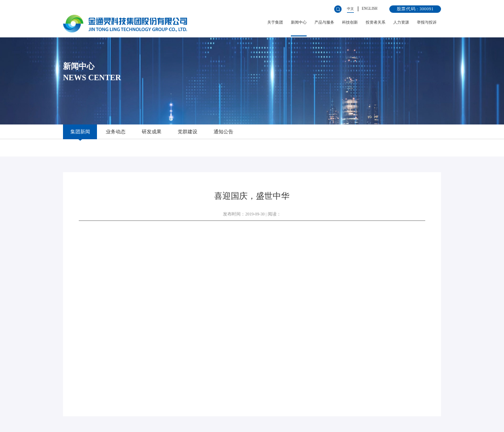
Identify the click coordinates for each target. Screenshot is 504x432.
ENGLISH (370, 9)
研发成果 (152, 132)
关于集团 (275, 22)
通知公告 (223, 132)
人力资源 (401, 22)
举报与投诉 (427, 22)
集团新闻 (80, 132)
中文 (350, 9)
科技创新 (350, 22)
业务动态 (116, 132)
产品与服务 (324, 22)
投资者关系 (376, 22)
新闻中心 (299, 22)
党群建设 (188, 132)
